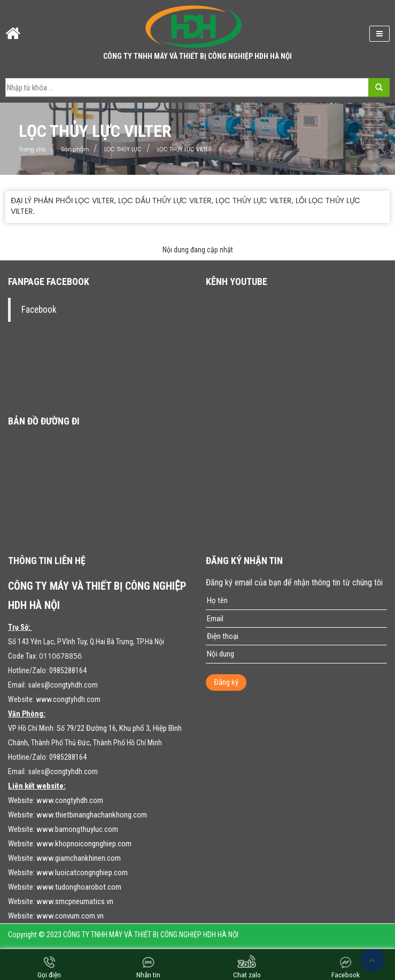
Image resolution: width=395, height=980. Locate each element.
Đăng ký (226, 682)
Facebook (39, 310)
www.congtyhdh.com (68, 699)
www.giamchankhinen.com (79, 858)
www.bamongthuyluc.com (77, 829)
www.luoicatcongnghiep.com (82, 873)
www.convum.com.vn (70, 916)
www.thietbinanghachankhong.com (92, 815)
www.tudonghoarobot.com (79, 887)
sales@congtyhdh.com (63, 685)
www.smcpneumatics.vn (75, 901)
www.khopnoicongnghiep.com (84, 844)
